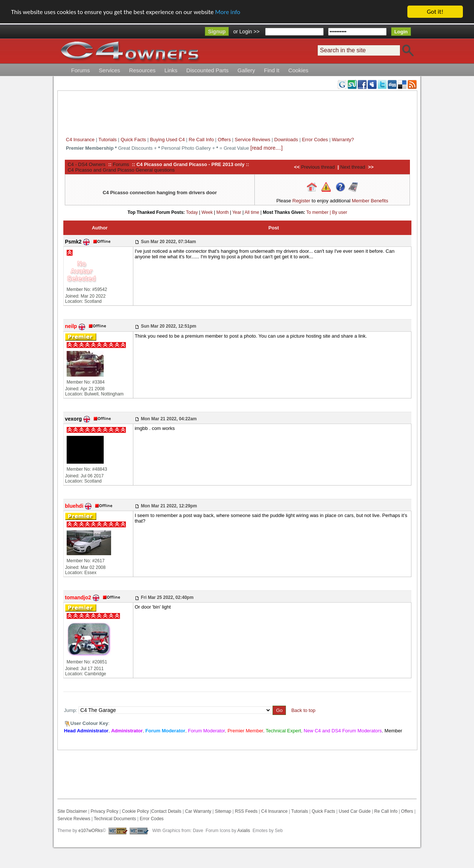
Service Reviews (253, 140)
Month (222, 212)
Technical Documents (115, 819)
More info (228, 12)
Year (237, 212)
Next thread (353, 167)
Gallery (246, 70)
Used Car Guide (355, 811)
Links (171, 70)
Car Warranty (198, 811)
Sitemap (222, 811)
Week (207, 212)
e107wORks (91, 831)
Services (110, 70)
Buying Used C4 (167, 140)
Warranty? (343, 140)
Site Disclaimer (72, 811)
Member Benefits (370, 201)
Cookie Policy (135, 811)
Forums (81, 70)
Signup (217, 32)
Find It (272, 70)
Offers (224, 140)
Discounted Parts (207, 70)
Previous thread (318, 167)
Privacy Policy (105, 811)
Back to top (303, 710)
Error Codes (315, 140)
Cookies (298, 70)
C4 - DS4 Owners (87, 164)
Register (301, 201)
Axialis (244, 831)
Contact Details (166, 811)
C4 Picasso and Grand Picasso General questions (121, 170)
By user (340, 212)
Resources (142, 70)
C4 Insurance (80, 140)
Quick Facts (134, 140)
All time (252, 212)
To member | (319, 212)
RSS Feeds (246, 811)
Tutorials (108, 140)
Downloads (286, 140)
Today (192, 212)
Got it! (435, 12)
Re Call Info (201, 140)
